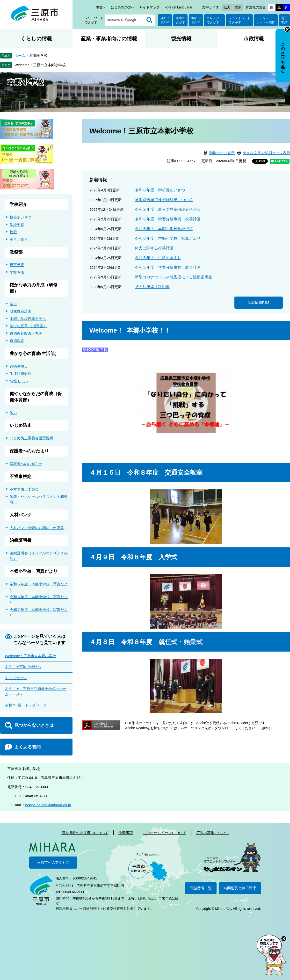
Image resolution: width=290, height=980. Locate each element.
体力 (13, 413)
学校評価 (17, 272)
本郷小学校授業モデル (28, 319)
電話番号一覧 (201, 888)
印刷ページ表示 (222, 153)
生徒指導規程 (21, 374)
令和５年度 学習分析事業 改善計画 (168, 267)
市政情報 (254, 39)
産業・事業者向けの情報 (109, 39)
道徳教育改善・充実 (26, 333)
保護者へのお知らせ (26, 464)
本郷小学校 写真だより (34, 571)
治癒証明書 (21, 540)
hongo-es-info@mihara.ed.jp (48, 805)
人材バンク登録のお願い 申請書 (37, 528)
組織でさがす (180, 20)
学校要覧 (17, 225)
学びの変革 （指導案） (28, 326)
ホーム (20, 55)
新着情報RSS (259, 302)
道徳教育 (17, 341)
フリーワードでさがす (94, 20)
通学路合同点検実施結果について (164, 200)
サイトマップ (150, 7)
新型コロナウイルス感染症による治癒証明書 (174, 277)
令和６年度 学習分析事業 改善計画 (168, 219)
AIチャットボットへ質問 (266, 20)
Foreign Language (178, 7)
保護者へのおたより (29, 451)
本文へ (101, 7)
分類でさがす (165, 20)
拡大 (227, 7)
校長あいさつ (21, 217)
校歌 (13, 232)
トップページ (16, 678)
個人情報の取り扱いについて (85, 833)
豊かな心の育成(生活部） (34, 354)
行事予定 (17, 265)
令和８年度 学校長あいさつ (160, 190)
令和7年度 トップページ (26, 705)
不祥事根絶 (21, 477)
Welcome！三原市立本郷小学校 (40, 65)
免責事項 (126, 833)
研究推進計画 (21, 311)
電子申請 (284, 20)
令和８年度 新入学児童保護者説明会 (168, 209)
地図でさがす (196, 20)
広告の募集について (213, 833)
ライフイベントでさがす (239, 20)
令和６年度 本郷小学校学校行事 (164, 229)
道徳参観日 (19, 366)
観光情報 (181, 39)
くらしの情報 (36, 39)
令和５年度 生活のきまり (158, 258)
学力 (13, 304)
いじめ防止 (21, 425)
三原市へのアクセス (53, 862)
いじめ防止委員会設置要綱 (31, 438)
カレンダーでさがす (214, 20)
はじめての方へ (123, 7)
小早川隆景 (19, 239)
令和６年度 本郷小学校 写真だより (168, 238)
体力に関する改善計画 (154, 248)
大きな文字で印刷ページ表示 (266, 153)
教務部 (16, 252)
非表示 (287, 29)
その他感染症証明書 (152, 287)
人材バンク (21, 515)
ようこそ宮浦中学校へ (23, 667)
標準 (238, 7)
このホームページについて (165, 833)
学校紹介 (18, 204)
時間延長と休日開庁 (240, 888)
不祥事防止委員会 (24, 489)
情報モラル (19, 381)
